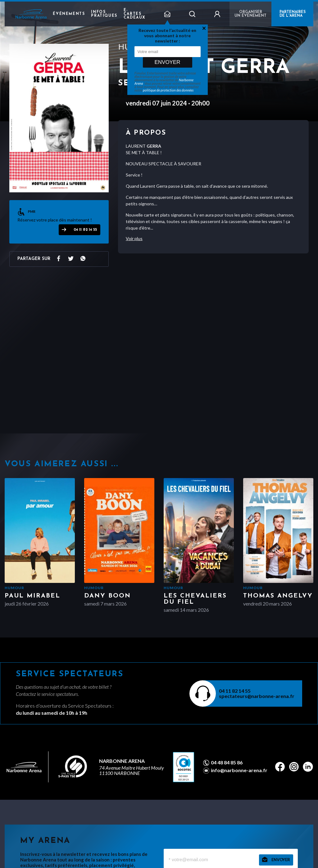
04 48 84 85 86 (227, 763)
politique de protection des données (168, 90)
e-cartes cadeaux (135, 14)
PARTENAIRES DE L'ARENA (293, 14)
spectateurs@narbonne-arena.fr (257, 696)
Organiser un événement (250, 14)
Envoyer (167, 62)
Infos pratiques (104, 14)
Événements (69, 14)
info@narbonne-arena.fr (239, 770)
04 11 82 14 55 (85, 230)
